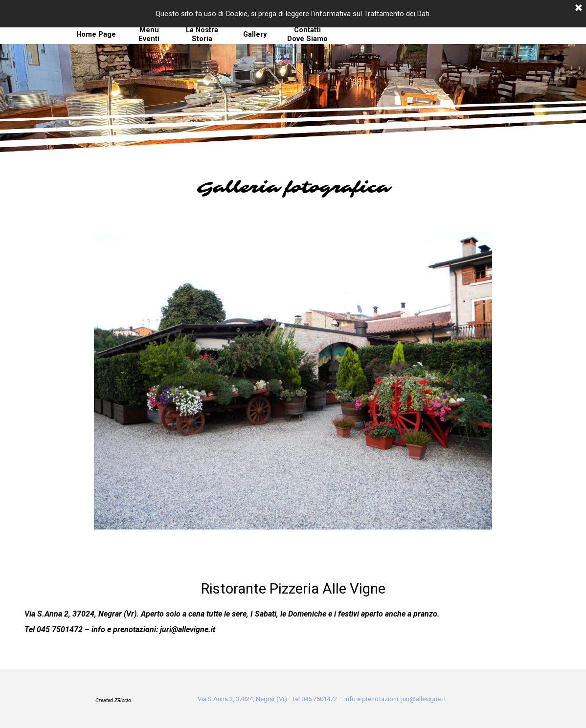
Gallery (255, 34)
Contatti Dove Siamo (307, 34)
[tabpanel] (293, 188)
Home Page (96, 34)
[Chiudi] (579, 8)
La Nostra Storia (202, 34)
